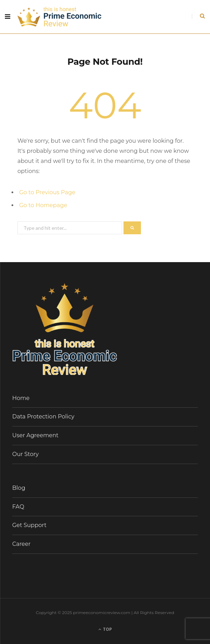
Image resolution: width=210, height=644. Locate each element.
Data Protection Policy (43, 417)
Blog (19, 488)
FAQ (18, 507)
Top (105, 629)
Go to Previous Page (47, 192)
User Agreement (35, 435)
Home (21, 398)
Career (21, 544)
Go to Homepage (43, 205)
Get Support (29, 525)
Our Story (25, 454)
